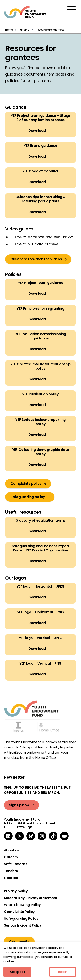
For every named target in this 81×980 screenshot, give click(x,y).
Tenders (11, 871)
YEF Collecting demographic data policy (41, 452)
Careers (11, 857)
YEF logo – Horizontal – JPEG (41, 586)
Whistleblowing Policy (22, 905)
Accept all (17, 972)
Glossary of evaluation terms (40, 521)
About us (11, 850)
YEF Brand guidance (40, 145)
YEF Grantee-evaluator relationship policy (40, 366)
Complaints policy (26, 484)
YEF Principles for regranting (40, 309)
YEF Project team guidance (41, 283)
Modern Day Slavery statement (31, 898)
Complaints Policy (19, 912)
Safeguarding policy (28, 497)
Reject (63, 972)
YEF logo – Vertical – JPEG (41, 638)
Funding (24, 30)
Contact (11, 878)
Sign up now (19, 805)
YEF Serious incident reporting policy (40, 422)
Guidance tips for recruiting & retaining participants (40, 199)
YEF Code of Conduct (40, 171)
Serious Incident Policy (23, 925)
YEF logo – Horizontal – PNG (40, 612)
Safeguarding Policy (21, 919)
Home (9, 30)
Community (19, 941)
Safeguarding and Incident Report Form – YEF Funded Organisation (40, 548)
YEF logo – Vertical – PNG (40, 663)
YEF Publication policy (40, 394)
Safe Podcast (15, 864)
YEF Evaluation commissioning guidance (41, 336)
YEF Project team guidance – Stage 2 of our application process (40, 118)
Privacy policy (16, 891)
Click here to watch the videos (36, 259)
